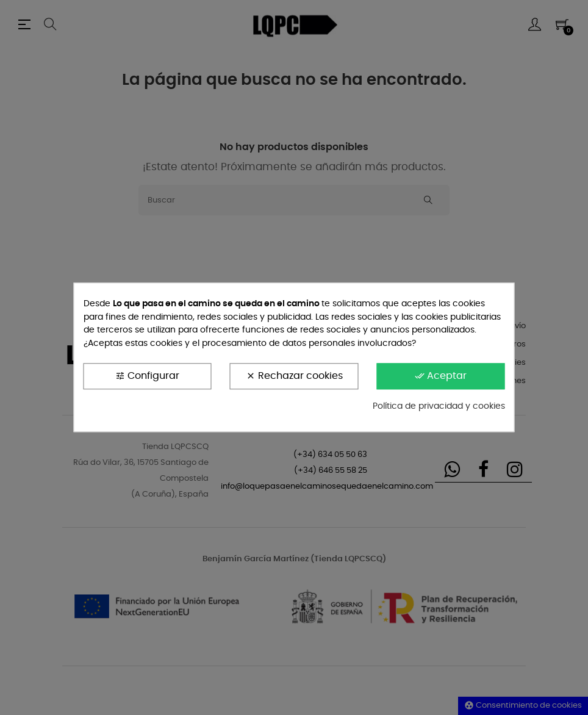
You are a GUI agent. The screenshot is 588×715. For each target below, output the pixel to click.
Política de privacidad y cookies (439, 406)
